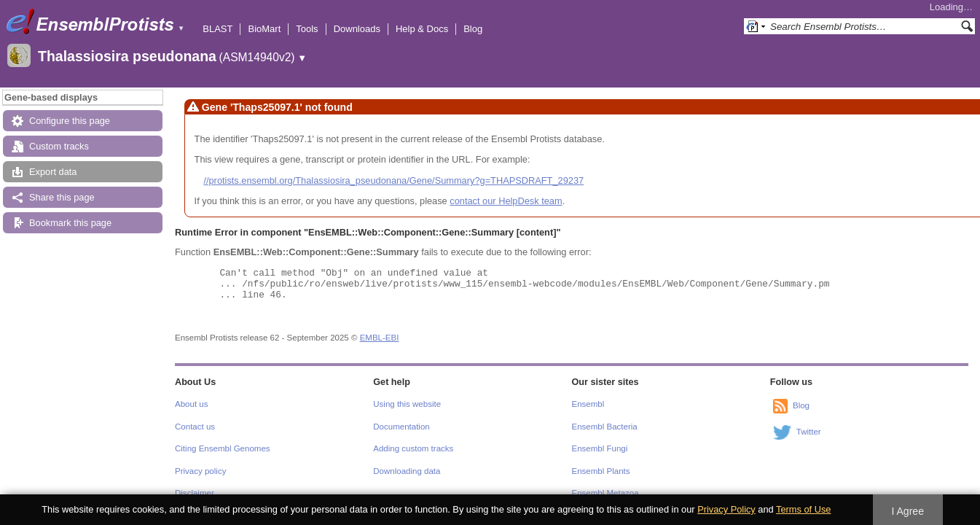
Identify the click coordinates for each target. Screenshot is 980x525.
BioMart (264, 29)
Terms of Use (803, 509)
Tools (307, 29)
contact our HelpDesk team (506, 201)
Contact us (195, 427)
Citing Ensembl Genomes (223, 448)
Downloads (357, 29)
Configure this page (70, 121)
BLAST (217, 29)
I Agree (908, 511)
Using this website (407, 404)
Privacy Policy (726, 509)
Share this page (62, 197)
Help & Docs (422, 29)
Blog (473, 29)
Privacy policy (200, 471)
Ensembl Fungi (600, 448)
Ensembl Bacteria (605, 427)
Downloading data (407, 471)
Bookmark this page (70, 223)
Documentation (401, 427)
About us (191, 404)
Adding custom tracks (413, 448)
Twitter (809, 432)
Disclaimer (195, 493)
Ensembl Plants (601, 471)
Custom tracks (59, 146)
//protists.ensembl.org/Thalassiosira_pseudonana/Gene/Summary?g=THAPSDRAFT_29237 (393, 180)
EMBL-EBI (380, 338)
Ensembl (588, 404)
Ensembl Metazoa (605, 493)
